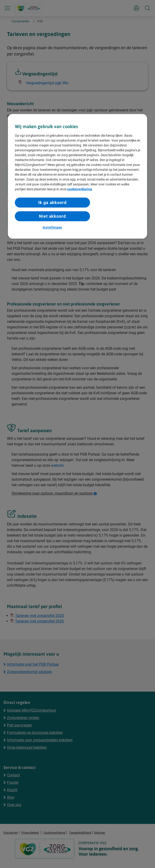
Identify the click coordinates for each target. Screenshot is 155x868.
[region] (77, 176)
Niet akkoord (52, 216)
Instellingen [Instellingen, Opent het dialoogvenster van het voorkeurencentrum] (52, 228)
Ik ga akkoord (52, 202)
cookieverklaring (80, 189)
